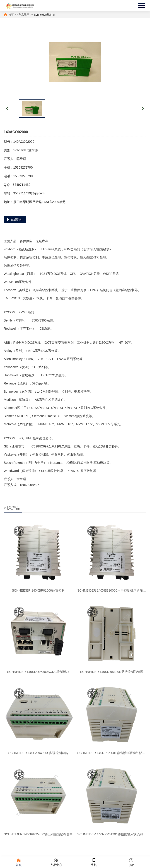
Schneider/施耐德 (45, 15)
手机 (94, 862)
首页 (11, 15)
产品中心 (56, 862)
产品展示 (24, 15)
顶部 (131, 862)
